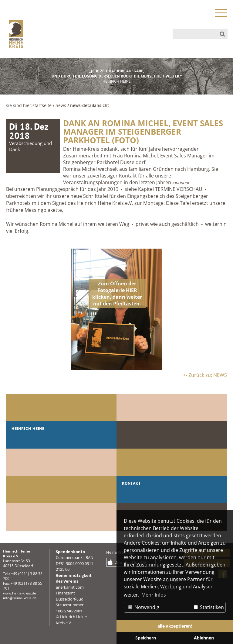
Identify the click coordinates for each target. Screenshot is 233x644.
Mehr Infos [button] (154, 595)
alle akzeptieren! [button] (175, 626)
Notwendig (144, 607)
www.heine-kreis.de (20, 593)
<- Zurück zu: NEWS (205, 375)
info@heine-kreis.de (20, 598)
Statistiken (209, 607)
